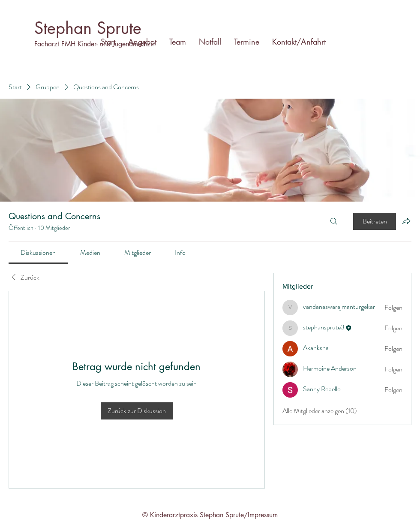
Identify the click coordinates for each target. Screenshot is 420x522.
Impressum (263, 515)
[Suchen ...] (334, 221)
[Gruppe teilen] (406, 221)
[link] (38, 252)
